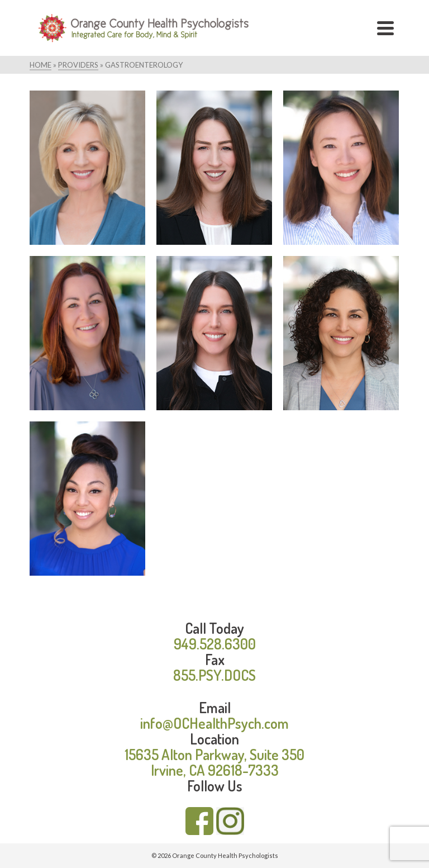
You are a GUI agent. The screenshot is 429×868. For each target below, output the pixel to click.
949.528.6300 (215, 644)
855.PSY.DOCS (214, 675)
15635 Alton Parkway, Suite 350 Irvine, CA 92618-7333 (214, 762)
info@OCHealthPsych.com (214, 723)
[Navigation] (385, 28)
